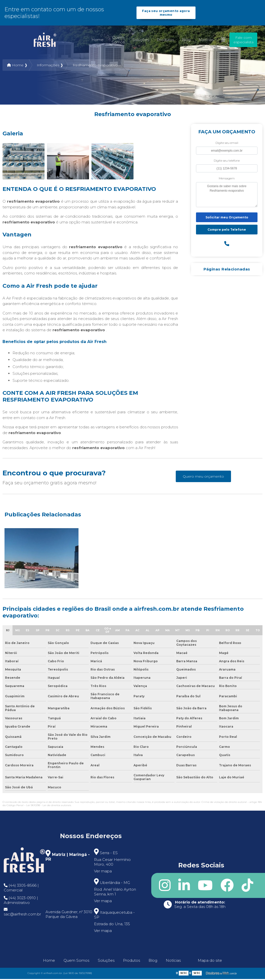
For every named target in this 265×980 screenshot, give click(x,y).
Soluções (141, 41)
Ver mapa (103, 872)
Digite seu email (227, 144)
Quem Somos (118, 41)
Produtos (165, 41)
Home (97, 41)
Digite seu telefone (227, 161)
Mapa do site (210, 961)
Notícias (206, 41)
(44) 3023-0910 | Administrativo (21, 901)
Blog (186, 41)
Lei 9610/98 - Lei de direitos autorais (49, 806)
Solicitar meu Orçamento (227, 218)
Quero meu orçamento (203, 477)
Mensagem (227, 179)
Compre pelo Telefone (227, 231)
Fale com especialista (243, 41)
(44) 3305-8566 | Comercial (21, 889)
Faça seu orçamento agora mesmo (166, 13)
